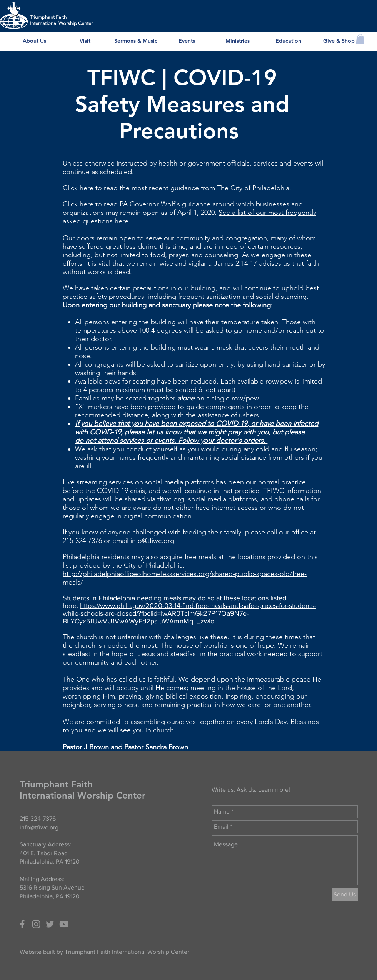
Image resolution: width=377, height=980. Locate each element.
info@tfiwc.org (152, 541)
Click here (78, 188)
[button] (360, 39)
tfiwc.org (171, 499)
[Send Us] (345, 895)
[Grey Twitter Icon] (50, 924)
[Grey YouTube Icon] (64, 924)
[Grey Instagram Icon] (36, 924)
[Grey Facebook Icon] (22, 924)
